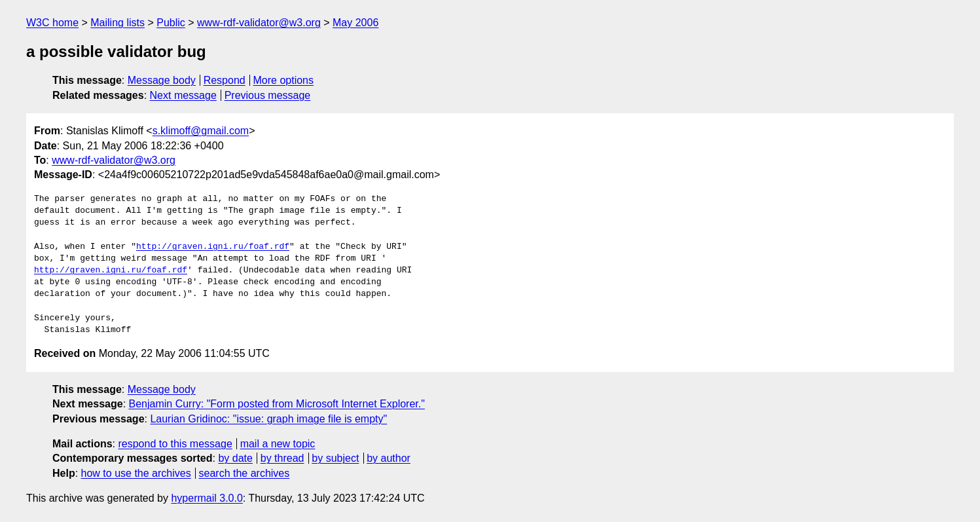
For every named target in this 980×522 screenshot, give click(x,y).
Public (171, 23)
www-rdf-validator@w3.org (259, 23)
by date (235, 458)
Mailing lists (118, 23)
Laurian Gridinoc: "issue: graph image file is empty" (268, 419)
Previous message (268, 95)
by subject (335, 458)
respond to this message (175, 444)
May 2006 (355, 23)
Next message (183, 95)
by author (389, 458)
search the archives (245, 473)
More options (284, 80)
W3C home (52, 23)
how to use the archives (136, 473)
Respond (225, 80)
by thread (282, 458)
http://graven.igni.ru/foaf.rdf (213, 247)
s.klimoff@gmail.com (201, 131)
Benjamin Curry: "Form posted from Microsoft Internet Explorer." (277, 404)
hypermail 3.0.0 (207, 498)
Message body (162, 80)
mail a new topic (278, 444)
